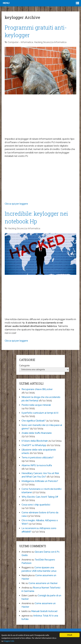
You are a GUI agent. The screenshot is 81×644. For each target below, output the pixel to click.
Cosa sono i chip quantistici (36, 505)
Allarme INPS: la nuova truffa (37, 465)
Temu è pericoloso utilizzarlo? (37, 458)
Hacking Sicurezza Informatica (50, 42)
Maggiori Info (9, 641)
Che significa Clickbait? (34, 421)
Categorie (24, 366)
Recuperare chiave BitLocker (37, 389)
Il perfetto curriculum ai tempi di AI (40, 413)
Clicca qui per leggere (16, 204)
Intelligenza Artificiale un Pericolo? (40, 481)
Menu (6, 3)
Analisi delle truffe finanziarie (37, 433)
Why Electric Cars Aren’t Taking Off (40, 497)
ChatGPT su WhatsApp (34, 445)
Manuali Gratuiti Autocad (44, 611)
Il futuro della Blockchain (35, 441)
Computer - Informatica (20, 42)
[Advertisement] (40, 117)
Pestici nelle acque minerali (36, 405)
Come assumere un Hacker (43, 583)
